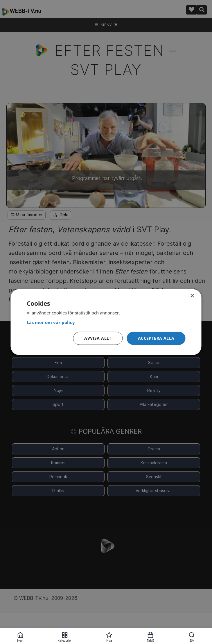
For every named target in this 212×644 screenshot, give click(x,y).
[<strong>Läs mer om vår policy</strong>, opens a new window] (106, 322)
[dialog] (106, 322)
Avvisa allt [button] (98, 338)
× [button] (192, 296)
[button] (156, 338)
